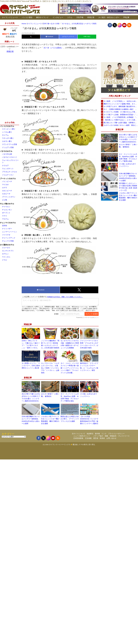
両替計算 (91, 17)
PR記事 (126, 17)
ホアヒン (5, 254)
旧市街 (5, 226)
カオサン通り (7, 141)
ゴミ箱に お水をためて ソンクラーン (127, 165)
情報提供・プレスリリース (120, 436)
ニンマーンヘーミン (10, 232)
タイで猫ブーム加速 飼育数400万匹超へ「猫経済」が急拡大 (121, 115)
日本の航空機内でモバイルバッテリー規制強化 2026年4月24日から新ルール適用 (128, 177)
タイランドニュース (10, 17)
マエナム (5, 219)
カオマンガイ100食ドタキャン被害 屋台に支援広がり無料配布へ (121, 125)
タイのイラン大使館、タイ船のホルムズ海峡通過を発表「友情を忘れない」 (121, 112)
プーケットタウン (9, 197)
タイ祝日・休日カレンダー (109, 17)
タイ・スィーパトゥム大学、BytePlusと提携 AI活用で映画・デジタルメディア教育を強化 (128, 158)
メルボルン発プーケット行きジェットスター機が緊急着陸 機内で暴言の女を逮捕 (128, 196)
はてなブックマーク (68, 37)
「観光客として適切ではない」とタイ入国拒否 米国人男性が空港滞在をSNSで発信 (121, 120)
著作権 (97, 434)
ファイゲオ (6, 235)
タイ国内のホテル (7, 245)
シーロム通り (7, 132)
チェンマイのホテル (8, 223)
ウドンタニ (6, 257)
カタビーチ (6, 194)
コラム (70, 17)
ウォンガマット (8, 169)
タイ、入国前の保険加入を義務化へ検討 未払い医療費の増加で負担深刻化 (121, 109)
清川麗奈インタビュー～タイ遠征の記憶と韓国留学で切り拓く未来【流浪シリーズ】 (128, 187)
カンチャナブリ (8, 251)
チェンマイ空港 (8, 241)
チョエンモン (7, 210)
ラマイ (5, 216)
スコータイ (6, 248)
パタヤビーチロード (10, 157)
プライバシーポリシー (116, 434)
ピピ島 (5, 200)
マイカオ (5, 184)
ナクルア (5, 166)
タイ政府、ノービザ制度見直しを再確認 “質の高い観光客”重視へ (121, 117)
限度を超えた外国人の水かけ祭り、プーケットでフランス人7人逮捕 (70, 419)
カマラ (5, 188)
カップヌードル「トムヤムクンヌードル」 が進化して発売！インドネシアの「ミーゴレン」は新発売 (50, 368)
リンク (104, 434)
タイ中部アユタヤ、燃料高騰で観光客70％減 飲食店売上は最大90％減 (121, 106)
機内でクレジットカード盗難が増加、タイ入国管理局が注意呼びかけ (121, 104)
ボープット (6, 213)
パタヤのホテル (6, 151)
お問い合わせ (111, 438)
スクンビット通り (9, 129)
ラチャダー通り (8, 138)
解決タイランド (42, 17)
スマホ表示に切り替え (87, 444)
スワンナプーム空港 (10, 144)
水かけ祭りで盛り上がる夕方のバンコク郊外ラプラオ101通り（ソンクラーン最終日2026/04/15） (128, 138)
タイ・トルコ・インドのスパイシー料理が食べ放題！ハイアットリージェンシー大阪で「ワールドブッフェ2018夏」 (70, 368)
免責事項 (90, 434)
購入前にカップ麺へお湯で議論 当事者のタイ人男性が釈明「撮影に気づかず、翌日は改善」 (121, 123)
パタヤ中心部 (7, 154)
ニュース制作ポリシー (82, 436)
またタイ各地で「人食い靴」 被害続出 (128, 146)
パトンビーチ (7, 181)
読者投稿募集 (78, 438)
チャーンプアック (9, 238)
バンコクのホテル (7, 126)
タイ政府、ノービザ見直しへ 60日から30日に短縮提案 (121, 101)
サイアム (5, 135)
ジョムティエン (8, 175)
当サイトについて (78, 434)
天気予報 (80, 17)
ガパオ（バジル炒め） (53, 48)
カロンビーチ (7, 191)
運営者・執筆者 (99, 438)
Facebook (49, 37)
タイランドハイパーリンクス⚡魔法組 (63, 444)
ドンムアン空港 (8, 147)
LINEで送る (87, 37)
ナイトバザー (7, 229)
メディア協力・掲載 (101, 436)
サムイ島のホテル (7, 204)
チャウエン (6, 207)
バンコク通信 (27, 17)
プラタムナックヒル (10, 172)
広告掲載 (88, 438)
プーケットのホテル (8, 179)
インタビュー (58, 17)
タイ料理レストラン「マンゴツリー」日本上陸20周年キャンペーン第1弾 (31, 366)
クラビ (5, 260)
